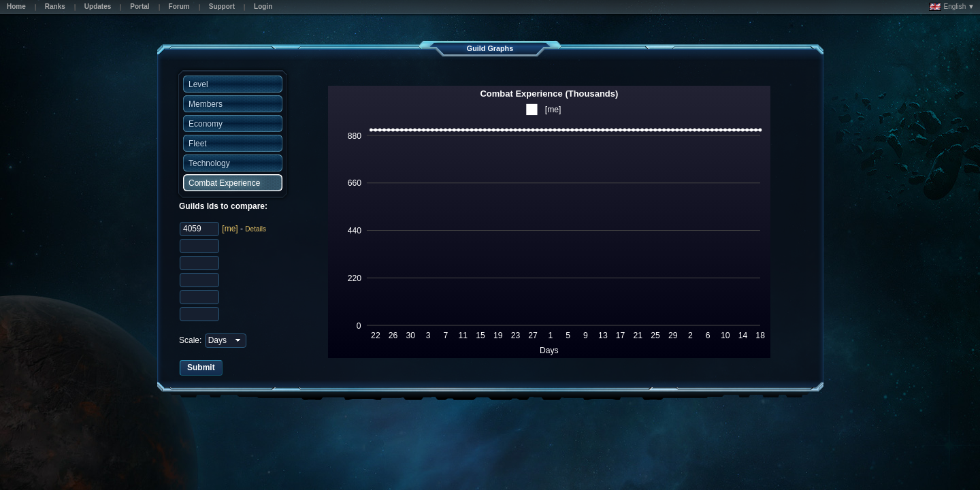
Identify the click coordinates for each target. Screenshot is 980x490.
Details (256, 229)
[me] (230, 229)
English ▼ (952, 7)
